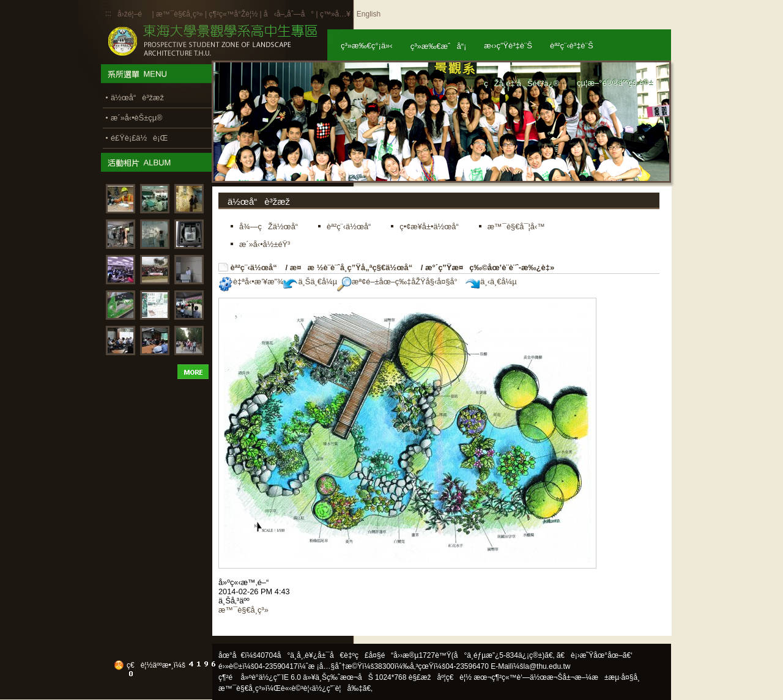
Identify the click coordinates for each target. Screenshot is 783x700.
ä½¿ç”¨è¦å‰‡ (337, 688)
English (369, 14)
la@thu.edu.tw (547, 666)
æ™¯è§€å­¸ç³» (180, 14)
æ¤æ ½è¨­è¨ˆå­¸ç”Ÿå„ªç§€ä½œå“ (354, 267)
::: (108, 13)
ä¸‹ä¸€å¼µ (491, 282)
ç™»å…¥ (335, 14)
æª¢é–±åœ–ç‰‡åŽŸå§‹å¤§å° (400, 282)
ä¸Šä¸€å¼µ (310, 282)
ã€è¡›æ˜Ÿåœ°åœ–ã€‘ (595, 655)
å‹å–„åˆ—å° (289, 14)
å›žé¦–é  (134, 14)
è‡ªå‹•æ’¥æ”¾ (251, 282)
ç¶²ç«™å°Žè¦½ (233, 14)
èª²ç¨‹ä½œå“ (257, 267)
